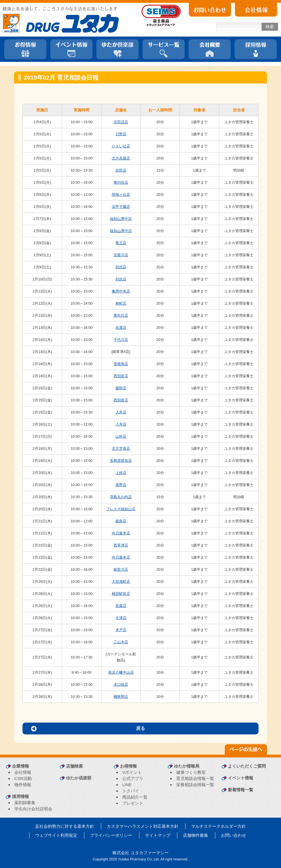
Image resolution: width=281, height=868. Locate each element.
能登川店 (121, 569)
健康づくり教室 (191, 772)
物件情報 (23, 785)
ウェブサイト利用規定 (56, 835)
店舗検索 (74, 766)
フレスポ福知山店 (121, 509)
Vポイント (132, 772)
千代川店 (121, 340)
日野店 (121, 134)
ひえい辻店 (121, 146)
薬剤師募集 (25, 803)
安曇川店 (121, 255)
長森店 (121, 606)
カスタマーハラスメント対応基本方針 (143, 826)
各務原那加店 (121, 461)
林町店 (121, 303)
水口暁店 (121, 684)
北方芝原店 (121, 448)
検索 (270, 27)
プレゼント (133, 803)
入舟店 (121, 412)
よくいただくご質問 (247, 766)
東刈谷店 (121, 182)
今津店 (121, 618)
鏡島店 (121, 521)
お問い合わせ (234, 835)
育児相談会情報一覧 (195, 778)
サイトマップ (158, 835)
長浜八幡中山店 (121, 672)
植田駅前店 (121, 594)
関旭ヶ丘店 (121, 194)
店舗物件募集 (196, 835)
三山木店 (121, 642)
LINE (127, 785)
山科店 (121, 436)
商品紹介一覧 (135, 797)
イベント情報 (241, 778)
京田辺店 (121, 122)
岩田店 (121, 170)
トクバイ (131, 791)
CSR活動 (23, 778)
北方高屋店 (121, 158)
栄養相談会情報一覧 (195, 785)
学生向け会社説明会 (33, 809)
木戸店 (121, 630)
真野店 (121, 485)
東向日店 (121, 315)
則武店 (121, 267)
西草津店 (121, 545)
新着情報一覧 (241, 790)
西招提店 (121, 376)
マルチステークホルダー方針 (218, 826)
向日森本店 (121, 533)
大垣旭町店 (121, 582)
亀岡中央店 (121, 291)
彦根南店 (121, 364)
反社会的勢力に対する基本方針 (65, 826)
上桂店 (121, 473)
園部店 (121, 388)
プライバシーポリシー (111, 835)
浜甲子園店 (121, 207)
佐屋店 (121, 328)
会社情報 (23, 772)
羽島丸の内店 (121, 497)
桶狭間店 (121, 697)
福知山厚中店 (121, 219)
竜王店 (121, 243)
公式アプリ (133, 778)
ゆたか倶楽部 (79, 778)
